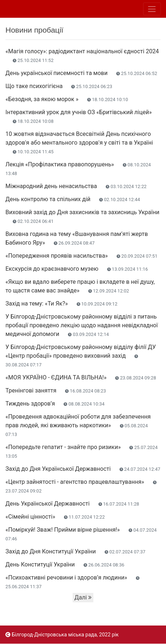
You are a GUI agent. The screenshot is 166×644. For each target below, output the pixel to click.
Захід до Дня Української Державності (83, 469)
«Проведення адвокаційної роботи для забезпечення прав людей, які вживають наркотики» (78, 425)
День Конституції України (65, 564)
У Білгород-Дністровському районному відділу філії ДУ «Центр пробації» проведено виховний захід (81, 356)
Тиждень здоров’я (55, 404)
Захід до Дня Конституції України (75, 551)
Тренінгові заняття (56, 390)
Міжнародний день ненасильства (76, 186)
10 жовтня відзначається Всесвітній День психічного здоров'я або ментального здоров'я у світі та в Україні (79, 142)
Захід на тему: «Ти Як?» (61, 304)
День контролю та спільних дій (73, 199)
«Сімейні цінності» (55, 517)
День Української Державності (72, 504)
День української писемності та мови (81, 73)
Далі (83, 597)
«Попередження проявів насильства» (81, 256)
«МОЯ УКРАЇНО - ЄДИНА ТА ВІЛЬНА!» (81, 377)
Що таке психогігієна (59, 86)
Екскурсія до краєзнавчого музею (77, 269)
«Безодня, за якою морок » (67, 99)
